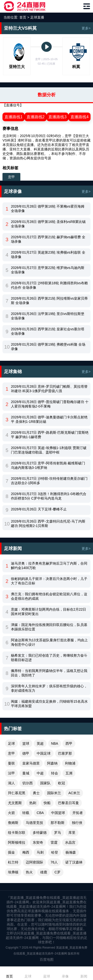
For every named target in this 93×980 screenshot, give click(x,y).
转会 (55, 773)
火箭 (11, 813)
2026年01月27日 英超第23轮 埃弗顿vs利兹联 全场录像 (48, 255)
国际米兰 (54, 793)
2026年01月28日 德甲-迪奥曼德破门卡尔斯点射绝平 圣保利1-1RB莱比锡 (49, 419)
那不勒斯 (58, 823)
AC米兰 (74, 793)
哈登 (55, 852)
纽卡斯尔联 (17, 833)
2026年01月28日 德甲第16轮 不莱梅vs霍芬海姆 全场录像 (48, 209)
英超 (40, 743)
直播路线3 (57, 117)
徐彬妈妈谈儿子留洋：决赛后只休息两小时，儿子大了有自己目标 (49, 581)
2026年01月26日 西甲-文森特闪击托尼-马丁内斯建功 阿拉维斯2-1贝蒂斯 (48, 524)
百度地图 (47, 959)
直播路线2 (36, 117)
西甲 (69, 743)
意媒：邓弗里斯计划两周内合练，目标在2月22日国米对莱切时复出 (48, 612)
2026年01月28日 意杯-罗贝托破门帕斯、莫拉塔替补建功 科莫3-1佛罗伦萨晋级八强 (49, 389)
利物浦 (70, 763)
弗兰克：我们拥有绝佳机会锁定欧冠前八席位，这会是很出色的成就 (49, 596)
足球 (11, 743)
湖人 (11, 783)
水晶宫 (70, 842)
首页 (23, 17)
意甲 (11, 177)
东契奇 (38, 842)
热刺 (33, 803)
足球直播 (37, 17)
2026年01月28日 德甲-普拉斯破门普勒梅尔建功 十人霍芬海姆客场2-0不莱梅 (50, 404)
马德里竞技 (34, 823)
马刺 (40, 852)
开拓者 (78, 813)
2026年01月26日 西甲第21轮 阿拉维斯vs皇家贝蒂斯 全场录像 (49, 301)
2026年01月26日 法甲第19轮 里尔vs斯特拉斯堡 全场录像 (48, 316)
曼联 (11, 763)
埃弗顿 (13, 872)
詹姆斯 (13, 823)
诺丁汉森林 (74, 862)
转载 (26, 813)
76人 (54, 862)
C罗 (58, 872)
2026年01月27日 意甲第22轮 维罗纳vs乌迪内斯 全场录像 (48, 270)
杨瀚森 (71, 852)
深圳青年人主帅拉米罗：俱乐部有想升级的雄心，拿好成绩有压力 (49, 688)
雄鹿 (44, 872)
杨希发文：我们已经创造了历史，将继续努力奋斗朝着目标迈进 (49, 658)
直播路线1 (14, 117)
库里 (72, 833)
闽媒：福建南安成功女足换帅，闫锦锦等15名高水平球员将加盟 (49, 704)
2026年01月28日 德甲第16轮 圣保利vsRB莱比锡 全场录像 (48, 224)
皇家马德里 (31, 763)
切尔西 (28, 783)
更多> (86, 28)
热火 (29, 872)
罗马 (58, 833)
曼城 (26, 773)
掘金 (11, 852)
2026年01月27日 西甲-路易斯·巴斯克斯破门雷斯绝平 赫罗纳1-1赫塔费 (50, 435)
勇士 (36, 793)
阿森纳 (52, 763)
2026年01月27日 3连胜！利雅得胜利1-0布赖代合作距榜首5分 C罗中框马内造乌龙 (49, 496)
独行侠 (77, 823)
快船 (47, 803)
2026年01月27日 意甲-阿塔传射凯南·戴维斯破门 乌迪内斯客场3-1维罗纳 (48, 465)
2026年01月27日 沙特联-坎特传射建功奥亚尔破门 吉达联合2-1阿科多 (49, 481)
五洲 (69, 773)
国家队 (45, 783)
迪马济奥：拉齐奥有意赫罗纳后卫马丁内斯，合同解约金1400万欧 (49, 566)
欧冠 (62, 783)
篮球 (26, 743)
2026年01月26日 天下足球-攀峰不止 (39, 509)
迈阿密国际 (34, 862)
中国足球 (44, 753)
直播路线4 (79, 117)
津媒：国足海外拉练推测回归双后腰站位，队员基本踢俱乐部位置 (49, 627)
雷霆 (54, 842)
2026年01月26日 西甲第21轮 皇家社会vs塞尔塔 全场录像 (48, 331)
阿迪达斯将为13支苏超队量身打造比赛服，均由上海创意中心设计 (49, 642)
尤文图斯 (15, 803)
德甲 (26, 753)
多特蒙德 (40, 833)
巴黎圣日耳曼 (68, 803)
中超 (40, 773)
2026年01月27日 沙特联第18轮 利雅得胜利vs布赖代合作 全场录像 (49, 285)
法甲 (11, 773)
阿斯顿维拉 (17, 842)
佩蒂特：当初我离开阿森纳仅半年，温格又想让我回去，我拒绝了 (49, 673)
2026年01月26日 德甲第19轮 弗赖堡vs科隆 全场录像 (48, 347)
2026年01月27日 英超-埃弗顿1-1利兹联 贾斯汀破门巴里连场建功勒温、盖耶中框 (49, 450)
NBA (55, 743)
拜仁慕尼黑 (17, 793)
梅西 (26, 852)
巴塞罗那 (65, 753)
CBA (40, 813)
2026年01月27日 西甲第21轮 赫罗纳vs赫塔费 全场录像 (48, 239)
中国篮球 (58, 813)
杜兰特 (13, 862)
